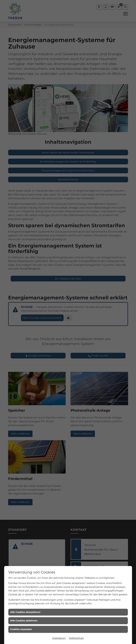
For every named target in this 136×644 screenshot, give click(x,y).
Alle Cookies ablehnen (24, 621)
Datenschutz (76, 638)
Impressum (59, 638)
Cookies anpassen (21, 629)
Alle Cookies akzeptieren (25, 612)
